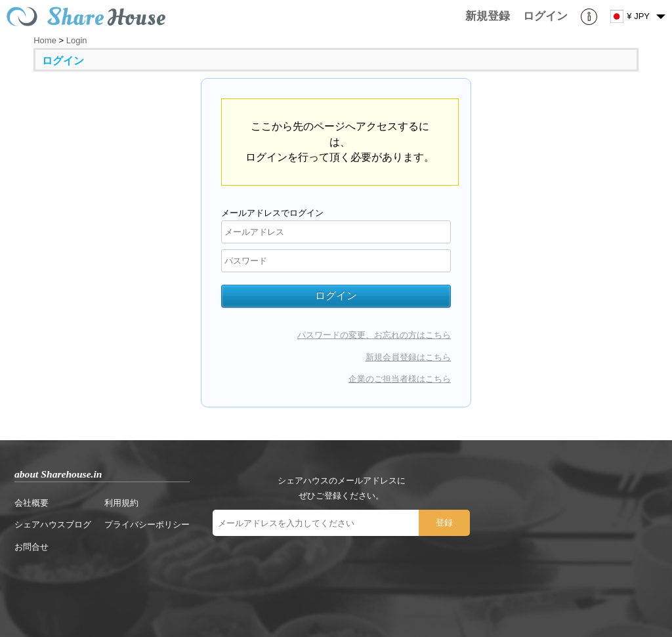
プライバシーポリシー (147, 524)
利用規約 (121, 503)
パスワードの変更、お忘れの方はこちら (374, 335)
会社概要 (31, 503)
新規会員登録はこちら (408, 357)
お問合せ (31, 547)
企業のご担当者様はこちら (400, 379)
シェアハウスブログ (53, 524)
